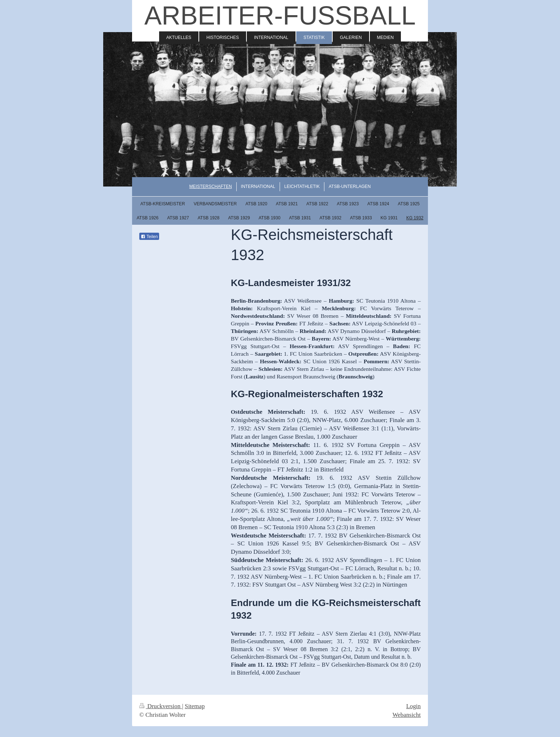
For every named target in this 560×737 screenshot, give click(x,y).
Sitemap (195, 706)
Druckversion (161, 706)
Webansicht (407, 715)
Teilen (149, 237)
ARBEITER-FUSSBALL (280, 16)
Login (414, 706)
